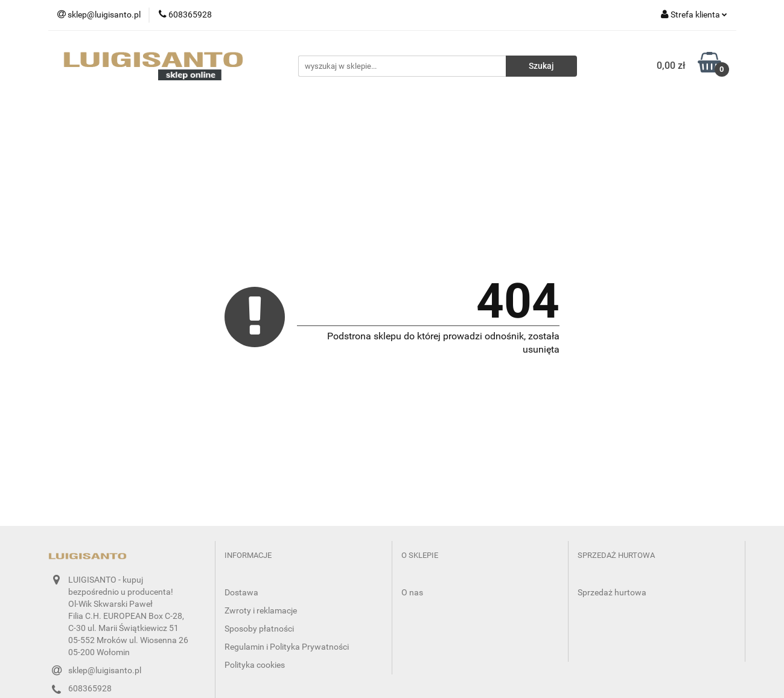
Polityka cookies (255, 665)
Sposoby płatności (259, 629)
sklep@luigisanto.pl (105, 670)
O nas (412, 592)
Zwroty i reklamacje (261, 610)
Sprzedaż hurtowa (612, 592)
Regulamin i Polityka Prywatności (287, 647)
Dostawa (241, 592)
